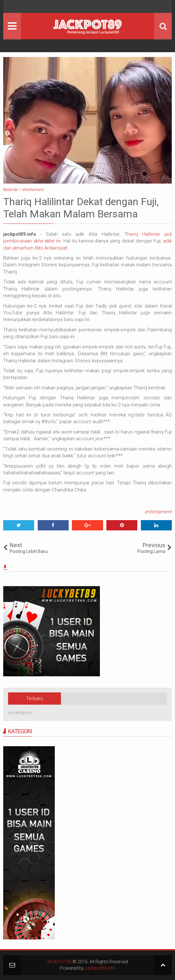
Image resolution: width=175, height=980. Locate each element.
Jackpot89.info (100, 968)
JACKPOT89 (59, 962)
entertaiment (158, 512)
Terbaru (34, 699)
